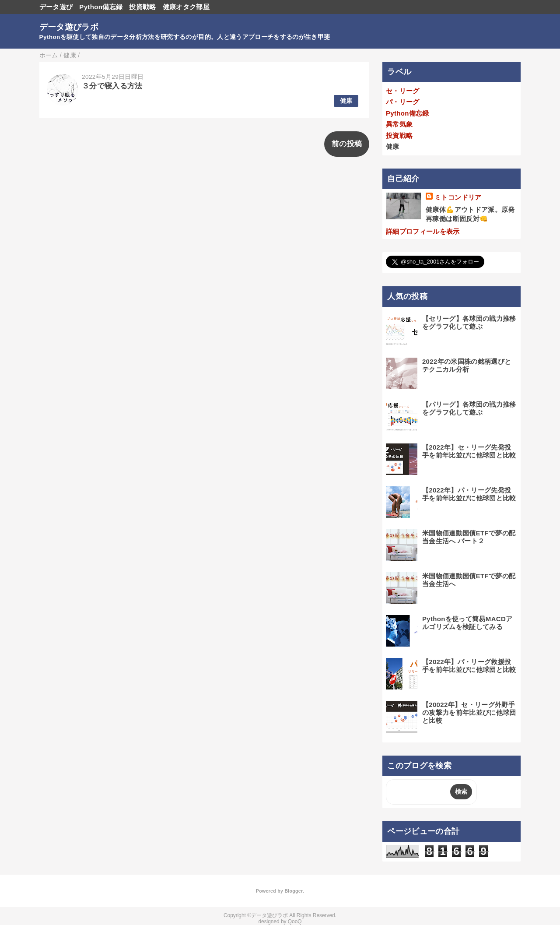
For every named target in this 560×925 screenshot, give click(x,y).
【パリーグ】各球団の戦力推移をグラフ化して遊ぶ (469, 408)
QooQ (295, 921)
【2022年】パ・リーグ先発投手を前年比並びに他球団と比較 (469, 494)
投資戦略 (142, 7)
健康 (346, 101)
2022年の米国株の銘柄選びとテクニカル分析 (467, 365)
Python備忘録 (101, 7)
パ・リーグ (403, 102)
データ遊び (56, 7)
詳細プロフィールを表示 (423, 231)
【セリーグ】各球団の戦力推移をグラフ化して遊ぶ (469, 322)
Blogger (293, 891)
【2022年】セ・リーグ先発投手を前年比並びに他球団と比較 (469, 451)
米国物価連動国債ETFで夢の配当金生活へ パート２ (469, 537)
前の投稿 (347, 144)
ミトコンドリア (458, 197)
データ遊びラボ (69, 27)
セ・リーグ (403, 91)
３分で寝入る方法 (112, 86)
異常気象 (399, 124)
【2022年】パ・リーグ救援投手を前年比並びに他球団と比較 (469, 666)
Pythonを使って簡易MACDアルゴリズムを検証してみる (467, 623)
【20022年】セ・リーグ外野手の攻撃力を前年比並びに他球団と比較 (469, 712)
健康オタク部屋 (186, 7)
